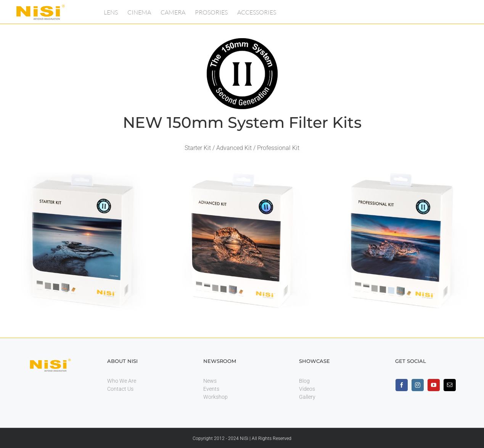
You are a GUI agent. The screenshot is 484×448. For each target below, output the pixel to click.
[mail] (450, 385)
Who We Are (122, 381)
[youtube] (434, 385)
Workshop (215, 397)
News (210, 381)
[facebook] (402, 385)
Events (211, 389)
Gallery (307, 397)
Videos (307, 389)
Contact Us (120, 389)
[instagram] (418, 385)
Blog (304, 381)
